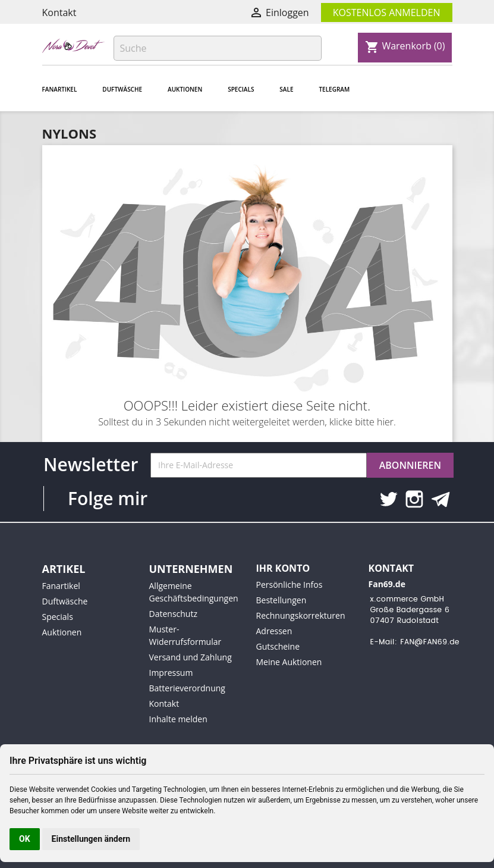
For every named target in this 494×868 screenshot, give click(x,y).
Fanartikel (60, 89)
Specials (241, 89)
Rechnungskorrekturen (301, 615)
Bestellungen (281, 600)
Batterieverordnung (187, 688)
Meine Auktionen (289, 662)
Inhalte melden (178, 719)
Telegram (334, 89)
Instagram (414, 499)
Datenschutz (173, 614)
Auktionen (185, 89)
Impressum (171, 673)
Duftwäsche (122, 89)
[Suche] (218, 48)
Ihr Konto (283, 568)
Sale (286, 89)
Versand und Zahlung (191, 657)
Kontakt (59, 12)
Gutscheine (278, 646)
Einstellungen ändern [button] (91, 839)
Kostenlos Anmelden (387, 12)
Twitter (388, 499)
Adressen (274, 631)
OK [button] (25, 839)
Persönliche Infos (290, 585)
